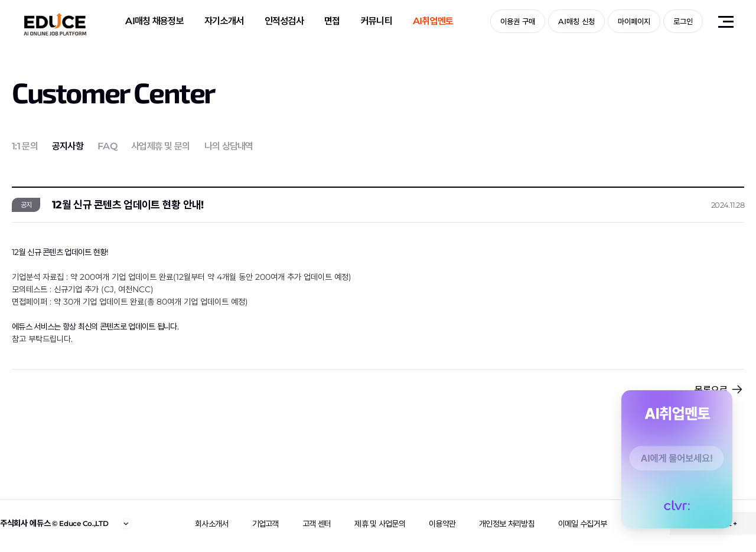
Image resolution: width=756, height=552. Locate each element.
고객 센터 (317, 524)
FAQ (107, 146)
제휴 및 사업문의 (380, 524)
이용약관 (442, 524)
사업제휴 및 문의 (161, 146)
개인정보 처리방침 (507, 524)
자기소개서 (224, 21)
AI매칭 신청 (576, 21)
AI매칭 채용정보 (154, 21)
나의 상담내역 (229, 146)
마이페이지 (634, 21)
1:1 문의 (25, 146)
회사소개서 (212, 524)
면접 (332, 21)
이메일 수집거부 (582, 524)
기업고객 (265, 524)
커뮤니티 (377, 21)
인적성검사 (284, 21)
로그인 (683, 21)
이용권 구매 (518, 21)
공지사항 (68, 146)
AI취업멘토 (433, 21)
